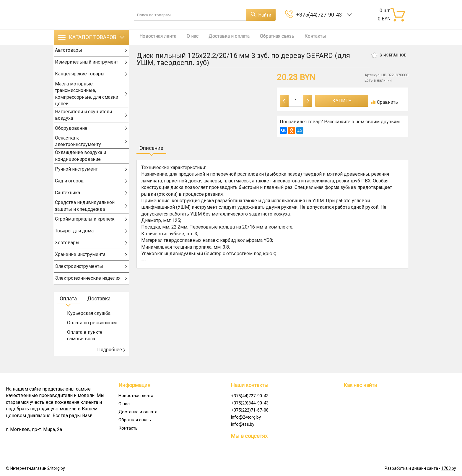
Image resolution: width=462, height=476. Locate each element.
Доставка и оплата (221, 37)
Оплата (68, 308)
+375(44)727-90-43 (320, 15)
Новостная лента (155, 37)
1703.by (449, 469)
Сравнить (385, 102)
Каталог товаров (91, 37)
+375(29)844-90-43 (250, 403)
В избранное (389, 55)
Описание (151, 148)
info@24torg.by (246, 417)
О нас (187, 37)
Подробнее (112, 359)
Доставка (99, 308)
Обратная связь (266, 37)
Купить (342, 101)
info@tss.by (243, 424)
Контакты (301, 37)
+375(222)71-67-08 (250, 410)
